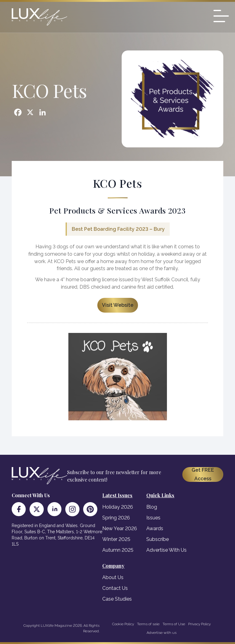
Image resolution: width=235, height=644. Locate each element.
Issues (153, 518)
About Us (113, 577)
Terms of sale (148, 624)
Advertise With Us (166, 550)
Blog (152, 507)
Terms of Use (174, 624)
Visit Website (118, 305)
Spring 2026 (116, 518)
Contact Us (115, 588)
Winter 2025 (116, 539)
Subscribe (158, 539)
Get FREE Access (203, 474)
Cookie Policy (123, 624)
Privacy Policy (199, 624)
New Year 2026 (120, 528)
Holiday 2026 (118, 507)
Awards (155, 528)
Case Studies (117, 599)
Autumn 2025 (118, 550)
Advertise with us (162, 633)
